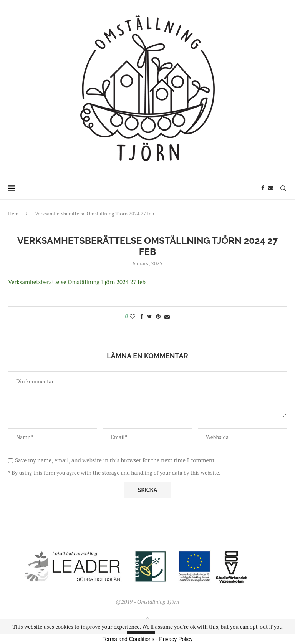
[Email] (271, 188)
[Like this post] (133, 316)
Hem (13, 214)
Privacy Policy (176, 639)
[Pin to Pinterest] (158, 316)
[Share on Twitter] (150, 316)
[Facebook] (263, 188)
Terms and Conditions (128, 639)
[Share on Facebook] (142, 316)
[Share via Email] (167, 316)
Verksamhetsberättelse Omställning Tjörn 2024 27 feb (77, 282)
